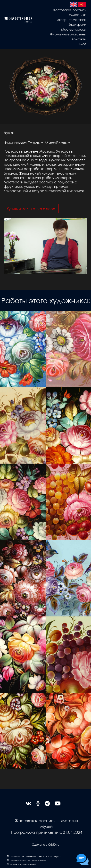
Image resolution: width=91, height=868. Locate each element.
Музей (46, 826)
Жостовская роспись (69, 10)
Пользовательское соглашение (27, 860)
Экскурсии (77, 24)
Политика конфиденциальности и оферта (34, 856)
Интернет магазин (71, 20)
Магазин (70, 821)
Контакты (79, 39)
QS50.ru (54, 844)
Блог (83, 44)
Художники (77, 15)
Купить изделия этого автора (31, 209)
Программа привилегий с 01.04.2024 (47, 832)
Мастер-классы (74, 29)
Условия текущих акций (21, 864)
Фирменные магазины (68, 34)
